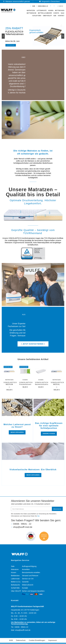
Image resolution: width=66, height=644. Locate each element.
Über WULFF (47, 16)
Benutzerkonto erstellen (31, 573)
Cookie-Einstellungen (37, 641)
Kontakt (61, 16)
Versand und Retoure (30, 576)
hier (38, 516)
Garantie (25, 582)
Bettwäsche (31, 13)
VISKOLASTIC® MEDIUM (10, 384)
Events (56, 13)
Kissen (51, 11)
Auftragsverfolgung (29, 567)
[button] (60, 6)
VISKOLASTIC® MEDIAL (57, 384)
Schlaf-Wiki (37, 16)
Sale (13, 567)
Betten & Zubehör (45, 13)
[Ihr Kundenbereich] (54, 6)
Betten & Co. (16, 582)
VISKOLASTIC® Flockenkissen (26, 384)
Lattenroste (42, 11)
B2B (55, 16)
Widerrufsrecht (28, 585)
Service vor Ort (28, 579)
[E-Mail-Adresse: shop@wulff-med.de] (37, 527)
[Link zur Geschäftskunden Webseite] (32, 6)
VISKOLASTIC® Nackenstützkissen (43, 384)
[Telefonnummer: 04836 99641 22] (42, 6)
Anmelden (26, 570)
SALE (63, 13)
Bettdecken (60, 11)
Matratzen (31, 11)
